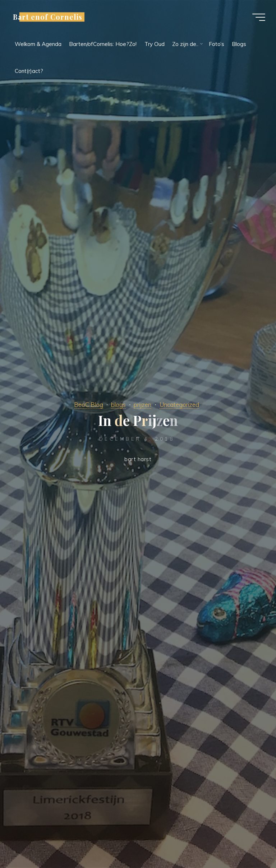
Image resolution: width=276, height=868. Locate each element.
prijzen (142, 405)
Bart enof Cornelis (48, 17)
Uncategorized (179, 405)
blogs (118, 405)
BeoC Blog (89, 405)
